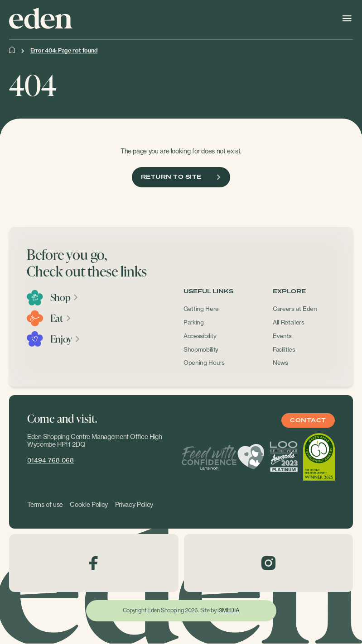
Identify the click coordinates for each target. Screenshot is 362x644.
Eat (61, 318)
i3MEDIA (228, 610)
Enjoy (65, 339)
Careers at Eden (295, 309)
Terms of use (45, 505)
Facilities (284, 349)
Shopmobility (201, 349)
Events (282, 336)
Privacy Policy (134, 505)
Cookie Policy (89, 505)
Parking (194, 322)
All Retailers (289, 322)
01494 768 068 (51, 460)
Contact (308, 421)
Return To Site (181, 177)
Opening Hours (204, 363)
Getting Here (201, 309)
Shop (65, 297)
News (280, 363)
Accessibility (200, 336)
